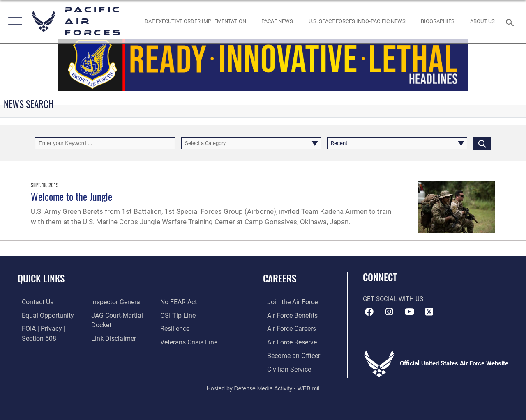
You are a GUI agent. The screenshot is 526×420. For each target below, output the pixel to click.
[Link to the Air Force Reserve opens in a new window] (287, 341)
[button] (13, 22)
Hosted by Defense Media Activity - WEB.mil (263, 386)
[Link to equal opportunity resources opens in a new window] (42, 315)
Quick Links (41, 279)
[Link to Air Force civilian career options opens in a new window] (284, 367)
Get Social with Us (393, 299)
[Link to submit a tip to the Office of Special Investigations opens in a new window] (178, 315)
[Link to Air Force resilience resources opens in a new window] (176, 328)
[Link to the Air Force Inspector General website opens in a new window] (114, 302)
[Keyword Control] (105, 143)
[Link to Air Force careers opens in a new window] (287, 328)
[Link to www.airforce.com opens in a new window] (287, 302)
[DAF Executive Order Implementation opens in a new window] (195, 21)
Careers (280, 279)
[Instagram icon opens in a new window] (389, 312)
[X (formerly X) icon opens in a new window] (429, 312)
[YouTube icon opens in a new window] (409, 312)
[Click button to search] (482, 143)
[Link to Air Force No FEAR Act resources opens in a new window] (179, 302)
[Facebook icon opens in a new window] (369, 312)
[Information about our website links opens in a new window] (111, 337)
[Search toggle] (511, 22)
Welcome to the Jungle (72, 196)
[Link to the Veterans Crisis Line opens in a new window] (189, 341)
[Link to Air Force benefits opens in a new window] (287, 315)
